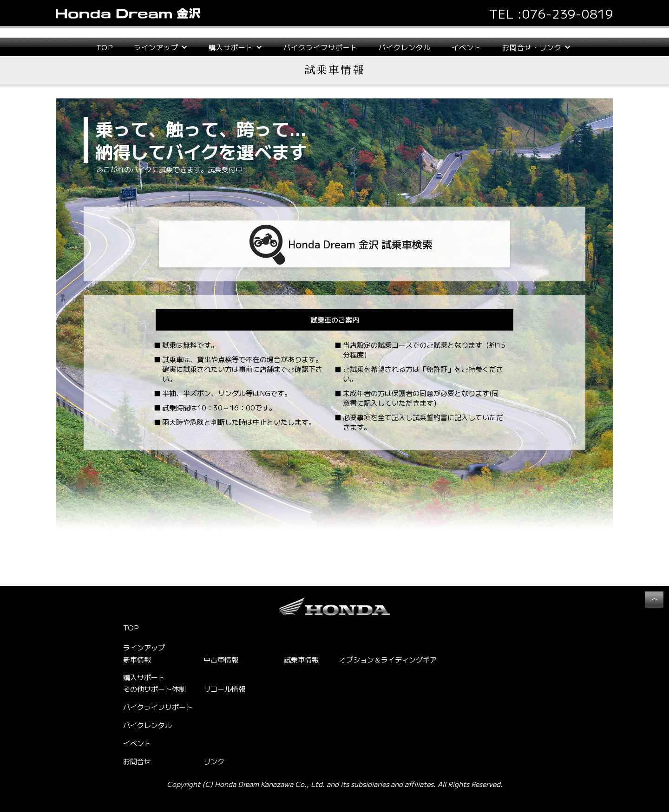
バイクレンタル (405, 47)
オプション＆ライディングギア (388, 659)
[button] (161, 47)
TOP (105, 47)
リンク (214, 761)
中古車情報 (221, 659)
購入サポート (144, 677)
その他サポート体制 (154, 689)
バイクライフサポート (321, 47)
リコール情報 (224, 689)
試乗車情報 (301, 659)
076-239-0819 (568, 13)
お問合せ (137, 761)
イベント (466, 47)
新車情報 (137, 659)
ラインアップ (144, 648)
